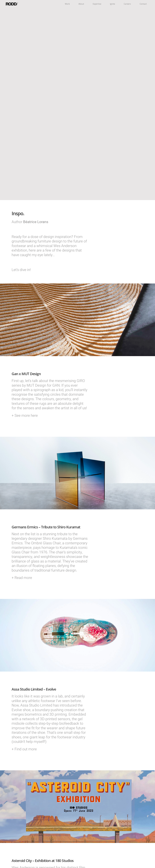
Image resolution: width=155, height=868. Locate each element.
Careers (127, 4)
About (81, 4)
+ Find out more (24, 749)
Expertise (97, 4)
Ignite (112, 4)
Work (67, 4)
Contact (143, 4)
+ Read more (22, 577)
